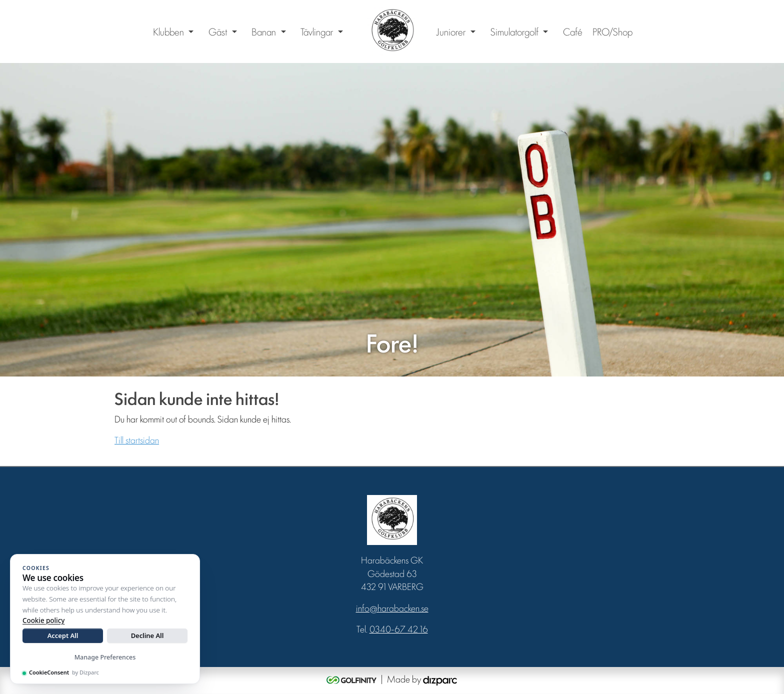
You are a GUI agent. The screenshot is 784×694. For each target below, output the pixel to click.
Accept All (63, 635)
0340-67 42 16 (399, 628)
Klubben (168, 31)
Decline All (147, 635)
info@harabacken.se (392, 607)
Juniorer (451, 31)
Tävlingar (317, 31)
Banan (264, 31)
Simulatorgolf (514, 31)
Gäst (218, 31)
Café (573, 31)
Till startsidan (137, 439)
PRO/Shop (612, 31)
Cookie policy (43, 620)
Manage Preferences (105, 657)
